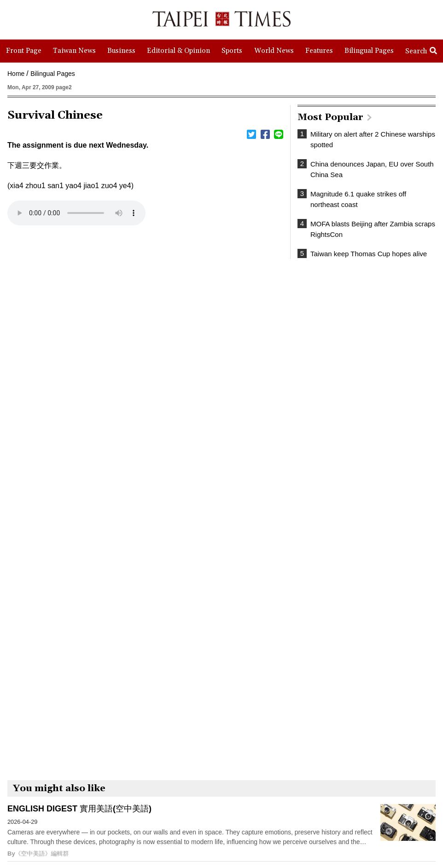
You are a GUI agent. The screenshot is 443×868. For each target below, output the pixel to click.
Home (16, 74)
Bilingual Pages (53, 74)
